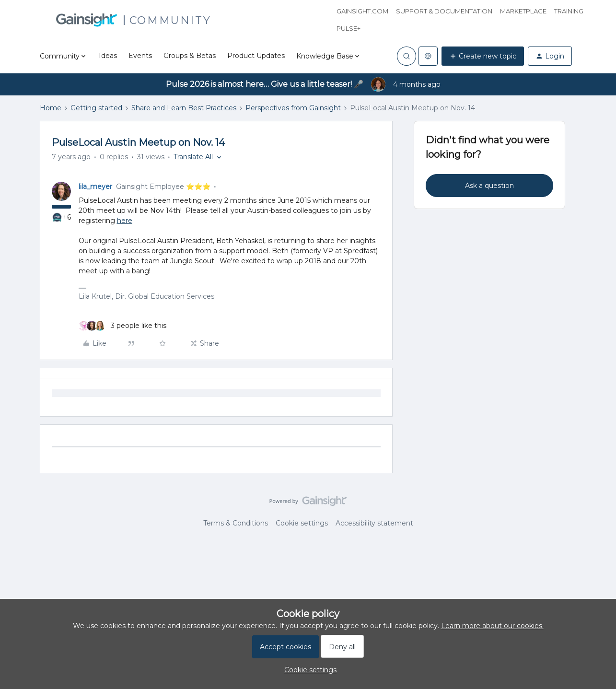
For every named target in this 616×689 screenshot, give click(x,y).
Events (140, 56)
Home (51, 108)
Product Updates (256, 56)
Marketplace (523, 11)
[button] (483, 56)
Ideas (108, 56)
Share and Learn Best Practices (184, 108)
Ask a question (489, 186)
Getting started (96, 108)
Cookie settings (302, 523)
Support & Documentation (444, 11)
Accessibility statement (374, 523)
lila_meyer (95, 187)
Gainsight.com (362, 11)
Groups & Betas (190, 56)
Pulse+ (349, 28)
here (125, 221)
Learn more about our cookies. (492, 626)
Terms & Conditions (236, 523)
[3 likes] (122, 326)
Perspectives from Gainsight (293, 108)
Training (569, 11)
